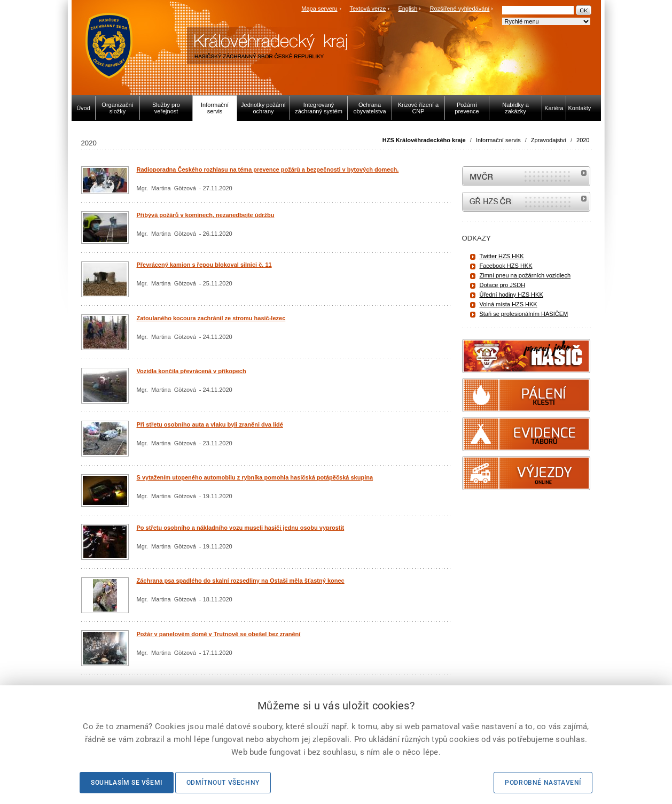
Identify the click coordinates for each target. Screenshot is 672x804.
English (408, 9)
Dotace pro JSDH (503, 285)
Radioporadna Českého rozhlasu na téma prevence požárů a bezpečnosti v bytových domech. (268, 169)
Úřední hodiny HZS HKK (511, 295)
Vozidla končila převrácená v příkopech (192, 371)
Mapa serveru (319, 9)
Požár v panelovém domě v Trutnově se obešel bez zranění (219, 634)
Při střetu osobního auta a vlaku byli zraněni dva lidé (210, 424)
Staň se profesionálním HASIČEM (524, 314)
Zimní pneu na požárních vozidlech (525, 275)
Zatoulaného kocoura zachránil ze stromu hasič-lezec (211, 318)
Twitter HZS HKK (502, 256)
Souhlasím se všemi (127, 783)
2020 (583, 140)
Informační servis (498, 140)
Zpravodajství (549, 140)
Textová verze (368, 9)
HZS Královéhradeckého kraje (424, 140)
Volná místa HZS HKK (509, 304)
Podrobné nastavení (543, 783)
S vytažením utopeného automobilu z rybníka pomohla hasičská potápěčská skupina (255, 477)
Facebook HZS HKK (506, 266)
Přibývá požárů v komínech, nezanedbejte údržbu (206, 215)
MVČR (526, 176)
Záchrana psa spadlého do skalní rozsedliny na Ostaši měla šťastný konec (241, 581)
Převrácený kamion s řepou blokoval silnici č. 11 (204, 265)
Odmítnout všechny (223, 783)
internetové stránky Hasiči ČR (526, 202)
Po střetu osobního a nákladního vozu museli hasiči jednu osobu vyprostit (241, 528)
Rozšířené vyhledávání (460, 9)
